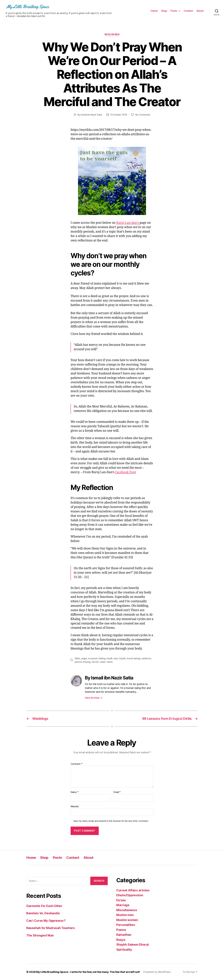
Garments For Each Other (44, 906)
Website (75, 806)
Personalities (126, 925)
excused (93, 658)
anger (84, 658)
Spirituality (124, 950)
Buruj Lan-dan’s (128, 223)
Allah (77, 658)
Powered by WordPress (157, 972)
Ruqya (121, 940)
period (78, 662)
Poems (121, 930)
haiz (116, 658)
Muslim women (127, 920)
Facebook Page (126, 472)
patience (146, 658)
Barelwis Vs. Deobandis (43, 913)
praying (87, 662)
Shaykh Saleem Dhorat (133, 945)
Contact (188, 11)
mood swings (134, 658)
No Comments (143, 115)
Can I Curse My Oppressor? (46, 921)
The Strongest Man (40, 935)
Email (117, 792)
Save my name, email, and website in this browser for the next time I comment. (111, 821)
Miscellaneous (127, 910)
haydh (122, 658)
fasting (102, 658)
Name (74, 792)
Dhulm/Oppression (130, 895)
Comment (76, 764)
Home (154, 11)
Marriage (123, 905)
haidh (110, 658)
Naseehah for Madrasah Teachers (51, 928)
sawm (109, 662)
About (200, 11)
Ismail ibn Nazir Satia (91, 115)
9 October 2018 (119, 115)
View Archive (93, 698)
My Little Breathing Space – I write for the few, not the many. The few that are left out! (88, 972)
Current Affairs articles (133, 890)
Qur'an (95, 662)
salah (103, 662)
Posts (174, 11)
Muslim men (112, 34)
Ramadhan (124, 935)
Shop (164, 11)
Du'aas (121, 900)
